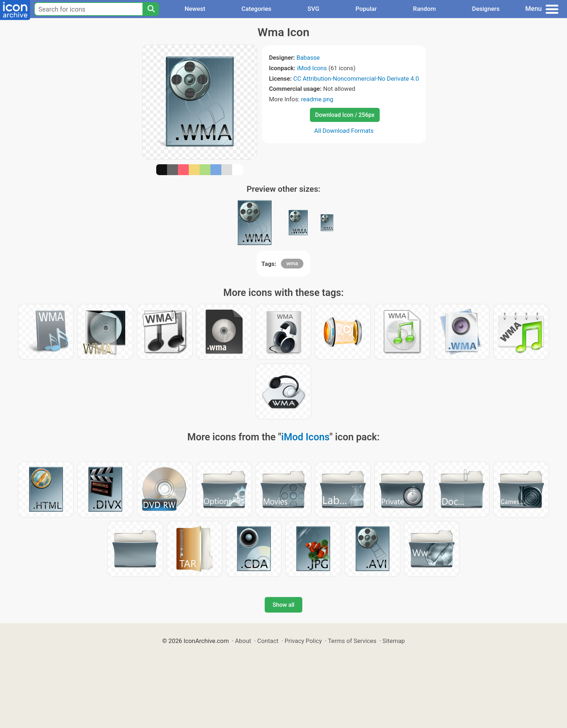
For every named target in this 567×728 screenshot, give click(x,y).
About (243, 641)
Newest (195, 9)
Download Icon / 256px (345, 115)
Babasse (308, 58)
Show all (283, 605)
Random (424, 9)
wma (292, 263)
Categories (257, 9)
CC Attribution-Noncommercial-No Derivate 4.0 (356, 79)
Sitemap (394, 641)
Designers (486, 9)
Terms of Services (352, 641)
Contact (268, 641)
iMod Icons (312, 68)
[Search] (151, 9)
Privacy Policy (303, 641)
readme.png (317, 99)
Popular (366, 9)
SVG (313, 9)
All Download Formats (344, 131)
